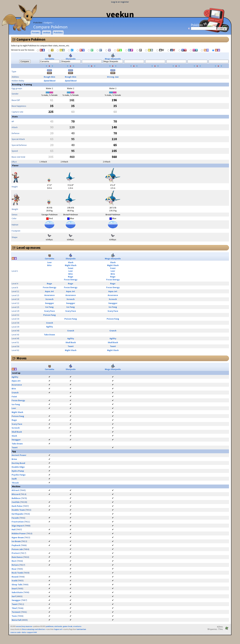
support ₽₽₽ (32, 632)
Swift (14, 479)
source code (16, 632)
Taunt (71, 346)
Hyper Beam (18, 537)
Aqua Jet (49, 291)
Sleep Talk (17, 585)
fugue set (58, 629)
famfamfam (81, 629)
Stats (15, 117)
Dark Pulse (17, 506)
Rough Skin (49, 77)
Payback (16, 545)
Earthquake (18, 514)
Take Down (49, 335)
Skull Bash (71, 342)
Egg (14, 451)
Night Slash (71, 265)
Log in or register (120, 2)
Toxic (14, 616)
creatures (77, 626)
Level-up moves (28, 248)
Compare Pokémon (31, 39)
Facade (15, 518)
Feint (71, 268)
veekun (120, 14)
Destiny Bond (18, 463)
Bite (49, 265)
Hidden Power (19, 533)
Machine (16, 486)
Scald (14, 581)
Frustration (18, 522)
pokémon (50, 626)
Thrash (15, 483)
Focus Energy (71, 280)
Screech (49, 299)
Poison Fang (50, 315)
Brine (14, 459)
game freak (68, 626)
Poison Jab (17, 549)
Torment (16, 612)
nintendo (58, 626)
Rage (71, 277)
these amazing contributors (34, 629)
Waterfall (16, 620)
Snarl (14, 588)
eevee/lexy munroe (24, 626)
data (24, 632)
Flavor (15, 165)
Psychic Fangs (19, 475)
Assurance (50, 295)
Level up (16, 373)
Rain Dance (17, 557)
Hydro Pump (18, 471)
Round (15, 577)
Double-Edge (18, 467)
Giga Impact (18, 526)
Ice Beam (16, 541)
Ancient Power (19, 455)
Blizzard (16, 494)
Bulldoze (16, 498)
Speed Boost (49, 81)
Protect (16, 553)
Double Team (18, 510)
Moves (22, 358)
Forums (36, 33)
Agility (50, 327)
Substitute (17, 592)
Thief (14, 608)
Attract (15, 490)
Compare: (25, 61)
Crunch (50, 323)
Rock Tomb (17, 573)
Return (15, 565)
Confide (16, 502)
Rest (14, 561)
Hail (14, 529)
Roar (14, 569)
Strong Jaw (113, 77)
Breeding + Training (22, 84)
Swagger (50, 303)
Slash (71, 262)
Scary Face (50, 311)
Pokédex (38, 23)
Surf (14, 596)
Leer (50, 262)
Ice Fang (49, 307)
